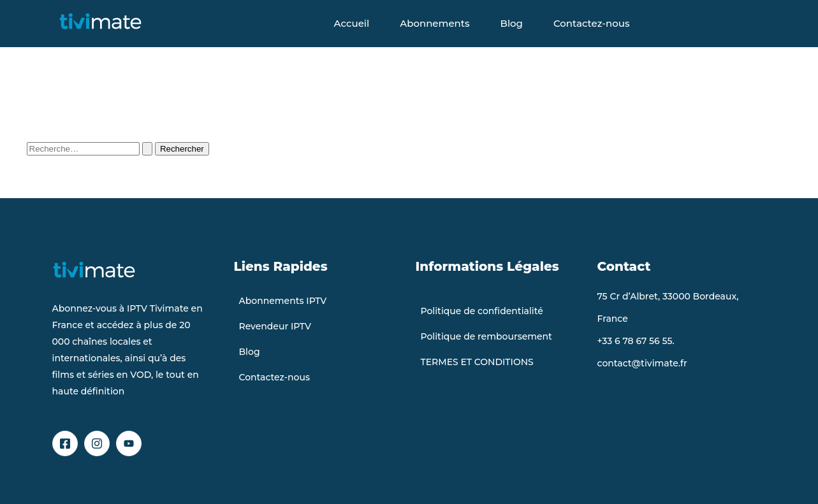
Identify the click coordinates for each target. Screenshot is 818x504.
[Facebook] (65, 443)
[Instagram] (97, 443)
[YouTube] (129, 443)
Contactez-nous (591, 23)
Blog (512, 23)
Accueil (352, 23)
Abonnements (435, 23)
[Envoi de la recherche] (147, 149)
